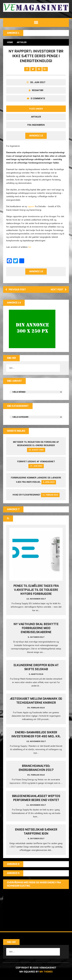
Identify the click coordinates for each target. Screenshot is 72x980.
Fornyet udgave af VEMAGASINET (36, 464)
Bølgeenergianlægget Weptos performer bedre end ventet (36, 801)
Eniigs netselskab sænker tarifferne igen (36, 835)
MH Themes (46, 975)
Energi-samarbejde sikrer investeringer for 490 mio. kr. (36, 737)
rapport (31, 208)
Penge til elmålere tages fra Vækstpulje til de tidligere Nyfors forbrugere (36, 593)
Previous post (16, 291)
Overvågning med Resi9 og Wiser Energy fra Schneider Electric (34, 887)
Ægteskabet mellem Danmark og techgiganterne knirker (36, 704)
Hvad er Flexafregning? (26, 497)
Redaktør (38, 91)
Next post (58, 291)
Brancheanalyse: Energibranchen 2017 (36, 771)
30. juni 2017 (38, 83)
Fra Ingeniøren (36, 126)
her (30, 248)
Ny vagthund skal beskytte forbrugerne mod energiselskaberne (36, 631)
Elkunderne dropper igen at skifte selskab (36, 670)
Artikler (36, 118)
